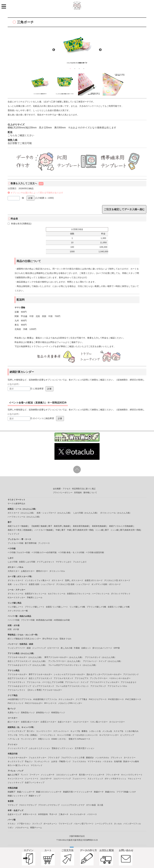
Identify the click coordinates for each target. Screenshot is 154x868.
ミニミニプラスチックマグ (73, 805)
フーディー (34, 775)
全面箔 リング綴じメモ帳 (119, 607)
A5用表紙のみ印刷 (62, 620)
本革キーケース (30, 814)
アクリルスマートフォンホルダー (105, 682)
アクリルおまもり (129, 682)
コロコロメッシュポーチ (67, 775)
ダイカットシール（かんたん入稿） (116, 513)
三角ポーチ (64, 814)
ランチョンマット (42, 761)
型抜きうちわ (65, 639)
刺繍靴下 (12, 792)
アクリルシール (34, 682)
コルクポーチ (46, 779)
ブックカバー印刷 (15, 543)
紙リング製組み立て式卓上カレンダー (24, 639)
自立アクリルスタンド (17, 678)
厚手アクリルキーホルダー (40, 674)
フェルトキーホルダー (17, 758)
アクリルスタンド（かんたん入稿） (101, 657)
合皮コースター (65, 722)
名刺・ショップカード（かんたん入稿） (54, 513)
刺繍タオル (110, 792)
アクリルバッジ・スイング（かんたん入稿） (103, 661)
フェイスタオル (79, 761)
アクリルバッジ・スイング (77, 682)
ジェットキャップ (15, 782)
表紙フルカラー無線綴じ (18, 526)
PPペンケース (50, 703)
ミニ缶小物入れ (132, 731)
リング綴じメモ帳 (77, 607)
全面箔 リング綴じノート (57, 607)
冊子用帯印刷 (31, 543)
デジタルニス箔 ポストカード (117, 580)
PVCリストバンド (16, 703)
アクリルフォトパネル (117, 686)
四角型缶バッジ (28, 713)
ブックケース (44, 543)
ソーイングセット (48, 735)
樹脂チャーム (36, 828)
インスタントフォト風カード (38, 580)
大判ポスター (14, 571)
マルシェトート (135, 779)
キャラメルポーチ (78, 814)
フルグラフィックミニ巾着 (73, 758)
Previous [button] (54, 50)
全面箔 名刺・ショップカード (42, 584)
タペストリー (130, 758)
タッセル (118, 824)
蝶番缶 (85, 731)
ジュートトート (32, 779)
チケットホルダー (66, 699)
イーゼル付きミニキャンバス (85, 735)
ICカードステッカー (16, 598)
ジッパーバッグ (39, 648)
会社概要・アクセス (62, 489)
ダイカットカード (15, 580)
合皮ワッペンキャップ (35, 782)
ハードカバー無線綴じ (44, 530)
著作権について (90, 493)
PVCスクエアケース (98, 699)
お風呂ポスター (28, 571)
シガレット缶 (95, 731)
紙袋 (29, 648)
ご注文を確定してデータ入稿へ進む (124, 209)
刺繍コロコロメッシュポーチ (49, 792)
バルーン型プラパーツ (84, 824)
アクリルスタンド (131, 674)
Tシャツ (24, 775)
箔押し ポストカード (74, 580)
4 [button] (84, 69)
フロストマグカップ (28, 805)
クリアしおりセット (45, 562)
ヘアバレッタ (14, 739)
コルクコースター (81, 722)
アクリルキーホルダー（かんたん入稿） (25, 657)
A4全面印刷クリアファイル (20, 699)
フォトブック (14, 534)
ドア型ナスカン (24, 824)
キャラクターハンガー (109, 735)
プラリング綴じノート (35, 607)
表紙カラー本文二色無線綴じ (20, 530)
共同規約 (78, 493)
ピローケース (53, 648)
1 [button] (70, 69)
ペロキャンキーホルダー (120, 678)
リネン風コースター (99, 722)
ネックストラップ (15, 761)
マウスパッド (37, 765)
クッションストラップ (17, 748)
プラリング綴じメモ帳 (96, 607)
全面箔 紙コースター (30, 722)
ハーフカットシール (101, 594)
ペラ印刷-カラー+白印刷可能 (44, 552)
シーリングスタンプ (16, 731)
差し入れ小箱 (66, 648)
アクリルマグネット (16, 682)
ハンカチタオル (102, 758)
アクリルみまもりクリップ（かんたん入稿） (27, 665)
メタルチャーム (22, 828)
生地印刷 (118, 761)
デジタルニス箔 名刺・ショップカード (73, 584)
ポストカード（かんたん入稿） (21, 513)
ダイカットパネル (57, 571)
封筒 (10, 629)
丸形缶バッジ (14, 713)
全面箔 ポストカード (94, 580)
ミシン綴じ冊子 (102, 530)
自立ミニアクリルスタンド (40, 678)
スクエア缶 (118, 731)
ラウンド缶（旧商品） (29, 735)
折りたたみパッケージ (102, 648)
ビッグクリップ (127, 735)
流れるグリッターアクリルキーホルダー (104, 674)
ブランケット (116, 758)
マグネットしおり (64, 562)
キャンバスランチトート (132, 775)
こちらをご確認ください (21, 135)
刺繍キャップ (35, 796)
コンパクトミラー (44, 731)
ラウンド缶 (13, 735)
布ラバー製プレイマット (18, 765)
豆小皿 (100, 805)
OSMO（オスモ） (59, 739)
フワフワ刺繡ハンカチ (126, 792)
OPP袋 (117, 648)
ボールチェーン (50, 824)
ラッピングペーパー (16, 648)
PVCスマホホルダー (34, 703)
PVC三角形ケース (133, 699)
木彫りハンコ (44, 739)
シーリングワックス (104, 824)
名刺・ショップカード (17, 584)
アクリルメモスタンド (63, 678)
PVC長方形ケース (116, 699)
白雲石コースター (48, 722)
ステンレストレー (61, 731)
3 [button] (79, 69)
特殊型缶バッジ (58, 713)
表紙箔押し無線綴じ (62, 526)
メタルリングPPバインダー (70, 703)
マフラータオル (94, 761)
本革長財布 (43, 814)
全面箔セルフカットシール (79, 594)
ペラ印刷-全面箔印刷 (95, 552)
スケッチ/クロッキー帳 (18, 611)
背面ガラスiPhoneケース (79, 739)
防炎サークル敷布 (131, 761)
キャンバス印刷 (64, 735)
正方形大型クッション (85, 748)
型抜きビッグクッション (62, 748)
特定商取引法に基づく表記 (84, 489)
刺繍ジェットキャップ (17, 796)
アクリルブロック (98, 686)
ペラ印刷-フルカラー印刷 (19, 552)
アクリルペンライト (16, 690)
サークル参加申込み (16, 504)
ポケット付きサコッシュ (115, 779)
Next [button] (100, 50)
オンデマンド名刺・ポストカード (106, 584)
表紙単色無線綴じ (100, 526)
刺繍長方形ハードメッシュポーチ (78, 792)
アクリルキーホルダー (17, 674)
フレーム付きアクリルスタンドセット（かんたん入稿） (73, 665)
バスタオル (108, 761)
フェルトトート (79, 779)
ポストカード (58, 580)
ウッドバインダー (29, 739)
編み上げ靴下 (14, 775)
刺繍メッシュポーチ (26, 792)
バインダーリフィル (132, 824)
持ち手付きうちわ (50, 639)
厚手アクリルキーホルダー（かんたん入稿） (64, 657)
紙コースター (14, 722)
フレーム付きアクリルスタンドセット (72, 686)
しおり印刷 (13, 562)
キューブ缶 (75, 731)
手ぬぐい (29, 761)
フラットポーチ (113, 775)
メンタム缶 (107, 731)
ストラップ (37, 824)
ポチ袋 (16, 629)
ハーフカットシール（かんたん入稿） (24, 517)
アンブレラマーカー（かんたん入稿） (65, 661)
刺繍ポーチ (99, 792)
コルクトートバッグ (62, 779)
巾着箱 (77, 648)
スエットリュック (95, 779)
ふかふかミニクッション (39, 748)
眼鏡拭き (90, 758)
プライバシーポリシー (63, 493)
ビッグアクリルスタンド (43, 686)
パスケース (92, 814)
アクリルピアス (82, 678)
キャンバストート (15, 779)
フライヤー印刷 (28, 620)
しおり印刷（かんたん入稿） (86, 513)
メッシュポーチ (48, 775)
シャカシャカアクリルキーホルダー (69, 674)
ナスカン (12, 824)
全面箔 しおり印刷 (27, 562)
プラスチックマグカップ (49, 805)
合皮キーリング (15, 814)
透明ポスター (42, 571)
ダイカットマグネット (121, 594)
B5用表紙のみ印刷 (44, 620)
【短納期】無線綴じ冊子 (41, 526)
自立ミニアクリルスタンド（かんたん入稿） (27, 661)
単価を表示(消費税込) (20, 224)
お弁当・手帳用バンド (61, 761)
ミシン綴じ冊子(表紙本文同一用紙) (126, 530)
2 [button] (75, 69)
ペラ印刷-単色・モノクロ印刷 (71, 552)
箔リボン (31, 731)
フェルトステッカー (38, 758)
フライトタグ (54, 758)
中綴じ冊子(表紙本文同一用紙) (80, 530)
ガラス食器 (91, 805)
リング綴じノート (15, 607)
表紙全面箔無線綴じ (82, 526)
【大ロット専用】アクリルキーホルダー (44, 690)
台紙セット (86, 648)
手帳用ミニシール (35, 598)
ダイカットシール (15, 594)
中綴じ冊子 (61, 530)
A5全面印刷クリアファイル (45, 699)
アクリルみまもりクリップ (19, 686)
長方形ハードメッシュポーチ (92, 775)
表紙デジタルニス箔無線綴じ (122, 526)
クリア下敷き (82, 699)
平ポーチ (53, 814)
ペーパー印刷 (14, 620)
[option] (77, 48)
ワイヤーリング (65, 824)
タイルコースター (117, 722)
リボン (11, 828)
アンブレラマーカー (99, 678)
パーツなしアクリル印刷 (53, 682)
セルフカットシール (57, 594)
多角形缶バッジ (43, 713)
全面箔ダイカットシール (36, 594)
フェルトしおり (80, 562)
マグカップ (13, 805)
